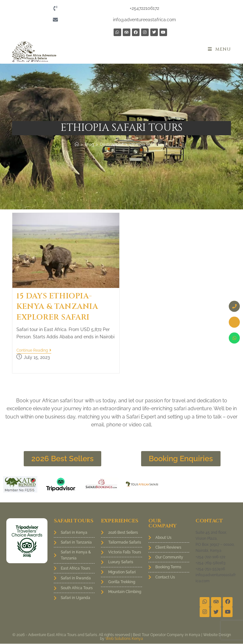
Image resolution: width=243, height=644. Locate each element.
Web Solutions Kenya (124, 639)
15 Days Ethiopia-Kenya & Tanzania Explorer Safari (57, 307)
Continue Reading (34, 350)
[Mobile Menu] (219, 49)
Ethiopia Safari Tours (149, 144)
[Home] (77, 144)
